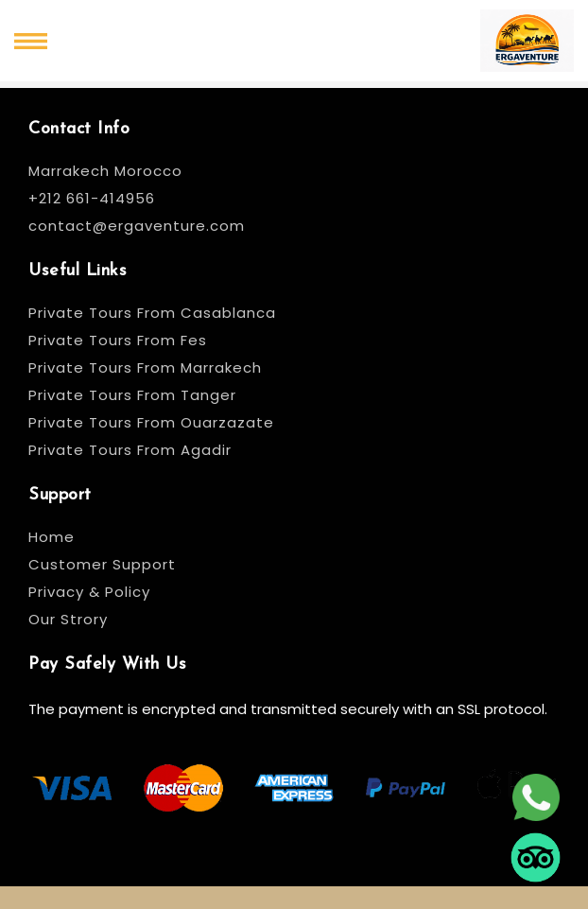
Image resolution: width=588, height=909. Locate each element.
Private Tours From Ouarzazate (151, 422)
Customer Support (102, 564)
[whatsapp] (536, 795)
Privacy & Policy (89, 592)
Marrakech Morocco (105, 171)
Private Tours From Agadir (130, 450)
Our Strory (68, 619)
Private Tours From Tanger (132, 395)
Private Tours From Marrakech (145, 367)
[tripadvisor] (536, 856)
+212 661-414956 (92, 198)
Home (52, 537)
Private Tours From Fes (118, 340)
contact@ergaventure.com (137, 226)
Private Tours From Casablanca (155, 313)
